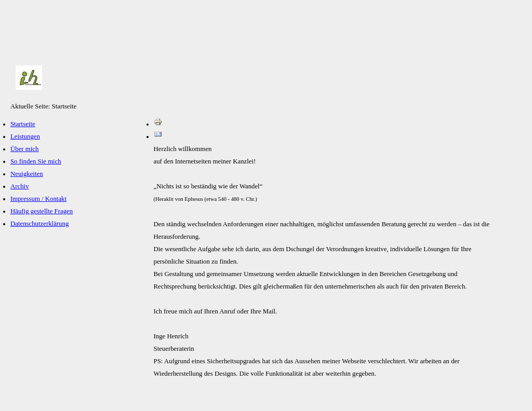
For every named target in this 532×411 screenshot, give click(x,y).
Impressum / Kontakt (38, 199)
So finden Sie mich (36, 161)
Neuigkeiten (27, 174)
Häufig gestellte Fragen (42, 211)
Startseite (23, 124)
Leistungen (25, 136)
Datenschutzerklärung (39, 224)
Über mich (24, 149)
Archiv (20, 186)
